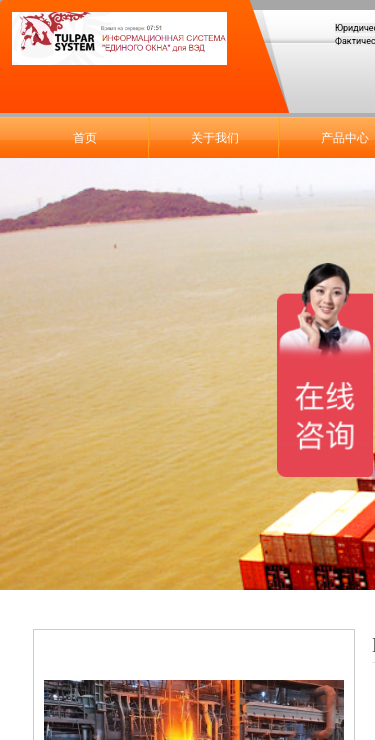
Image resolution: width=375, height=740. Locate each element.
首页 (85, 138)
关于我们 (215, 138)
